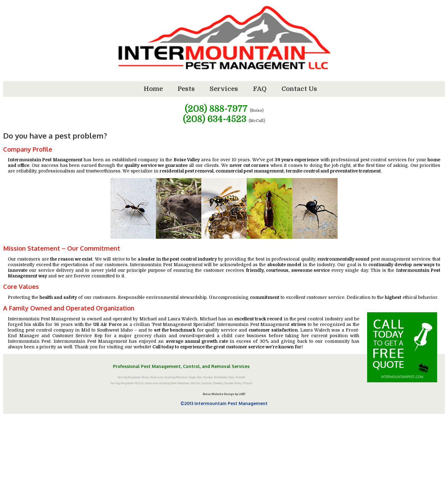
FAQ (260, 89)
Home (153, 89)
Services (224, 89)
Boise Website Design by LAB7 (224, 394)
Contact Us (299, 89)
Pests (186, 89)
